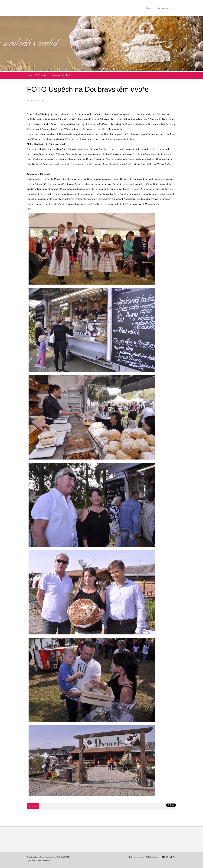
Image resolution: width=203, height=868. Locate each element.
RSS (166, 857)
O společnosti (165, 8)
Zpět (35, 806)
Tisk (174, 857)
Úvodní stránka (137, 857)
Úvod (149, 8)
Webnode (46, 861)
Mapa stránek (154, 857)
